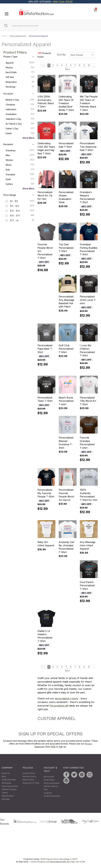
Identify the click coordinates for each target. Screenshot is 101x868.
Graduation (20, 114)
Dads (20, 179)
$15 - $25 (15, 206)
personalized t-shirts (66, 698)
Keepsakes (20, 82)
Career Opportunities (8, 794)
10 (89, 65)
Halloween (20, 109)
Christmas (20, 104)
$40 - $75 (15, 216)
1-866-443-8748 (77, 862)
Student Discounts (52, 796)
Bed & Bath (20, 72)
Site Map (6, 799)
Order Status (49, 780)
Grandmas (20, 150)
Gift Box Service (51, 786)
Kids (20, 170)
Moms (20, 165)
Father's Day (20, 128)
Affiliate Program (9, 790)
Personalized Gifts (18, 36)
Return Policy (28, 780)
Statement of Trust (31, 783)
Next (68, 69)
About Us (6, 773)
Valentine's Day (20, 119)
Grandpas (20, 174)
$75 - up (14, 220)
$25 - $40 (15, 211)
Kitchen (20, 67)
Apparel (20, 63)
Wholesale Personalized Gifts (10, 785)
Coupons (48, 793)
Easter (20, 133)
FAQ (46, 790)
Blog (4, 776)
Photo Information (52, 783)
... (94, 65)
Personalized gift (59, 706)
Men (20, 155)
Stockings (20, 87)
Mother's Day (20, 100)
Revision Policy (29, 776)
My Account (49, 777)
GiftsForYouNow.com (40, 862)
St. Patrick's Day (20, 124)
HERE (53, 747)
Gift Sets (20, 77)
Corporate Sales (9, 780)
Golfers (20, 184)
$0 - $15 (14, 201)
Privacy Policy (29, 773)
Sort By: (62, 55)
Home (4, 36)
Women (20, 160)
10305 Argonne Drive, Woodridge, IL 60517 (59, 859)
